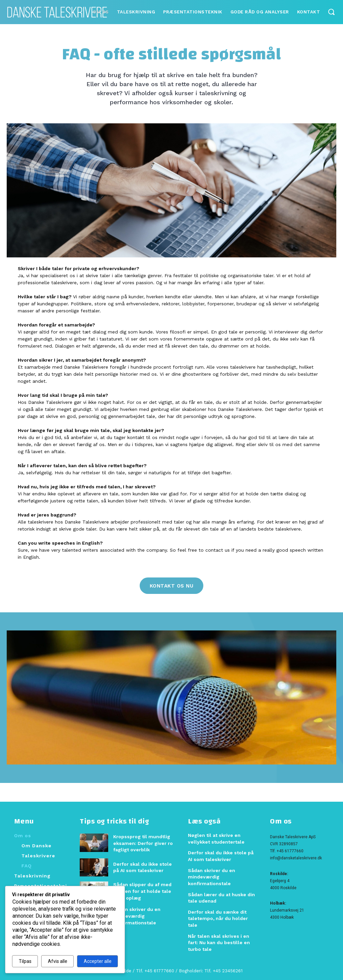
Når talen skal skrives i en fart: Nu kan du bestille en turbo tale (219, 942)
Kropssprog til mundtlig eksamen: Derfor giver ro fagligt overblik (143, 843)
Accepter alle (98, 961)
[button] (331, 12)
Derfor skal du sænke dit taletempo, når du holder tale (218, 918)
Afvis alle (58, 961)
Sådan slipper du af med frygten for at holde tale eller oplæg (142, 891)
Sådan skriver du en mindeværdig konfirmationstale (137, 916)
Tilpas (25, 961)
